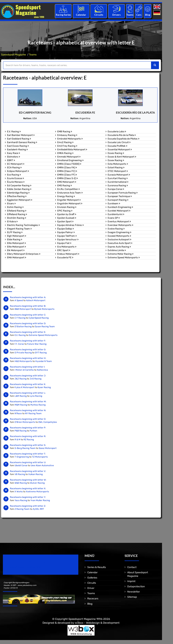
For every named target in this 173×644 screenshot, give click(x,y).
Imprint (131, 581)
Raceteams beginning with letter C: (28, 315)
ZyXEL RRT (38, 509)
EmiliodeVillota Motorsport (72, 149)
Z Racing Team (22, 509)
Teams (130, 15)
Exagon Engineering (119, 232)
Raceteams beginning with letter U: (28, 462)
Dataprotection (136, 586)
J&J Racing (21, 379)
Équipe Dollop (66, 229)
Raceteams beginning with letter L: (28, 393)
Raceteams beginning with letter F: (28, 341)
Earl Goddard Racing (19, 139)
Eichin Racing (15, 207)
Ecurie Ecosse (15, 178)
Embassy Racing (67, 135)
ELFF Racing (15, 232)
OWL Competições (48, 422)
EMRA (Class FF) (67, 175)
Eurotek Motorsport (119, 211)
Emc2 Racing (65, 142)
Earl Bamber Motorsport (21, 135)
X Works (19, 492)
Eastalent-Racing (17, 149)
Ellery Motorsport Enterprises (24, 254)
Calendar (81, 15)
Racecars (93, 599)
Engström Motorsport (70, 203)
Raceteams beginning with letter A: (28, 297)
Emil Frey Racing (67, 146)
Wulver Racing (37, 483)
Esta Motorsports (118, 164)
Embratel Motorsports (70, 139)
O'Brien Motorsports (25, 422)
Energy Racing (66, 196)
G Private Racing (23, 353)
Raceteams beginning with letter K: (28, 384)
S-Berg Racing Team (25, 448)
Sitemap (132, 597)
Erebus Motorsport (68, 254)
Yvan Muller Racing (40, 500)
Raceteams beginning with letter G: (28, 350)
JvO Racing (36, 379)
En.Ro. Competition (68, 189)
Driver (91, 588)
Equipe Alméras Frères (70, 225)
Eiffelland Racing (17, 214)
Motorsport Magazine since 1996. (23, 567)
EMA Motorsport (17, 257)
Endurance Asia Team (70, 193)
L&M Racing (21, 396)
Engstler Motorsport (69, 200)
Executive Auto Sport (120, 243)
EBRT (11, 160)
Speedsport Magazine (14, 55)
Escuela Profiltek (117, 146)
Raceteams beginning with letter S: (28, 445)
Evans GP (114, 218)
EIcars (11, 203)
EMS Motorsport (67, 182)
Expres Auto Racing (119, 247)
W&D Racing (21, 483)
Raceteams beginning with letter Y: (28, 497)
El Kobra (12, 221)
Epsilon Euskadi (67, 218)
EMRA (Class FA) (67, 167)
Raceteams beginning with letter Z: (28, 506)
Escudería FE (85, 112)
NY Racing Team (33, 413)
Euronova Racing (118, 185)
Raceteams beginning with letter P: (28, 428)
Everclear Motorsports (120, 225)
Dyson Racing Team (45, 326)
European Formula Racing (123, 193)
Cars (139, 15)
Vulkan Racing (35, 474)
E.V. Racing (14, 131)
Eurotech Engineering (120, 207)
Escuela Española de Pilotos (123, 139)
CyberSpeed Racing (39, 318)
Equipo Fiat (64, 243)
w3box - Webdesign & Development (97, 623)
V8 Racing (20, 474)
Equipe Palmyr (66, 232)
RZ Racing (29, 440)
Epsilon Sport (65, 221)
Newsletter (134, 592)
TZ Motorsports (40, 457)
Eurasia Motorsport (119, 175)
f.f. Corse (19, 344)
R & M (17, 440)
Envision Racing (67, 207)
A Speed (19, 300)
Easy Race (14, 153)
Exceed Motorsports (119, 236)
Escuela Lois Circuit (119, 142)
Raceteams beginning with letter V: (28, 471)
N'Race (18, 413)
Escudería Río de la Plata (135, 112)
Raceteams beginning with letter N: (28, 410)
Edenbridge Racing (18, 193)
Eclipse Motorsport (18, 171)
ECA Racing (14, 167)
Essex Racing (116, 160)
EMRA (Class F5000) (69, 164)
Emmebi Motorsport (69, 157)
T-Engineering (22, 457)
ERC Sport (64, 250)
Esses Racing (116, 153)
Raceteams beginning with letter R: (28, 436)
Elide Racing (15, 239)
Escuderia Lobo (117, 131)
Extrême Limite (117, 250)
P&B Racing (21, 431)
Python (33, 431)
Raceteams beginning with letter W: (28, 480)
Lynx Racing (36, 396)
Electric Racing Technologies (23, 225)
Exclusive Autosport (119, 239)
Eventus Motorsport (119, 221)
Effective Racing (17, 196)
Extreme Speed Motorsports (124, 257)
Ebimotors (14, 157)
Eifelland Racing (17, 211)
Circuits (99, 15)
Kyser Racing (44, 387)
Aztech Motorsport (36, 300)
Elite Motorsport (16, 243)
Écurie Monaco (16, 182)
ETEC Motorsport (118, 171)
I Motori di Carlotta (24, 370)
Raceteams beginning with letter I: (27, 367)
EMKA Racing (65, 153)
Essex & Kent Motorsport (122, 157)
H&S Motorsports (23, 361)
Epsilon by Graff (67, 214)
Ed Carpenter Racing (35, 112)
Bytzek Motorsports (44, 309)
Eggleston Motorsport (20, 200)
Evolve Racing (116, 229)
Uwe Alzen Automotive (42, 465)
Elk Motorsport (16, 250)
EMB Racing (65, 131)
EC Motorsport (16, 164)
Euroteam (114, 203)
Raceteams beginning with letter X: (28, 488)
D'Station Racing (23, 326)
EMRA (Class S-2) (68, 178)
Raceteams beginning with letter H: (28, 358)
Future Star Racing (37, 344)
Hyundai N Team (44, 361)
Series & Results (97, 567)
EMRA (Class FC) (67, 171)
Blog (148, 15)
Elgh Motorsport (17, 236)
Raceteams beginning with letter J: (28, 376)
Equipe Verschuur (68, 239)
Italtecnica (42, 370)
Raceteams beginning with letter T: (28, 454)
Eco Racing (14, 175)
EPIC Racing (65, 211)
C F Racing (20, 318)
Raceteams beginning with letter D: (28, 323)
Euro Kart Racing (118, 178)
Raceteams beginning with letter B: (28, 306)
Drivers (116, 15)
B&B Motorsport (23, 309)
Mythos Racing (38, 405)
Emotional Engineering (70, 160)
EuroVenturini (116, 214)
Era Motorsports (67, 247)
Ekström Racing (17, 218)
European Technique (120, 196)
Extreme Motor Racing (121, 254)
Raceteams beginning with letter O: (28, 419)
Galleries (92, 578)
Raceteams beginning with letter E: (28, 332)
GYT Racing (41, 353)
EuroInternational (118, 182)
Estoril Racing (116, 167)
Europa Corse (116, 189)
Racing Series (63, 15)
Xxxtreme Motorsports (37, 492)
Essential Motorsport (120, 149)
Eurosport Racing (118, 200)
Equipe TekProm (67, 236)
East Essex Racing (18, 146)
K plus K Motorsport (24, 387)
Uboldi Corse (21, 465)
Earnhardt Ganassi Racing (22, 142)
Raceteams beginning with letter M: (28, 402)
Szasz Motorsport (48, 448)
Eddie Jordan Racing (19, 189)
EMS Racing (65, 185)
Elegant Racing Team (19, 229)
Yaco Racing (21, 500)
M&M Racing (21, 405)
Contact (132, 567)
